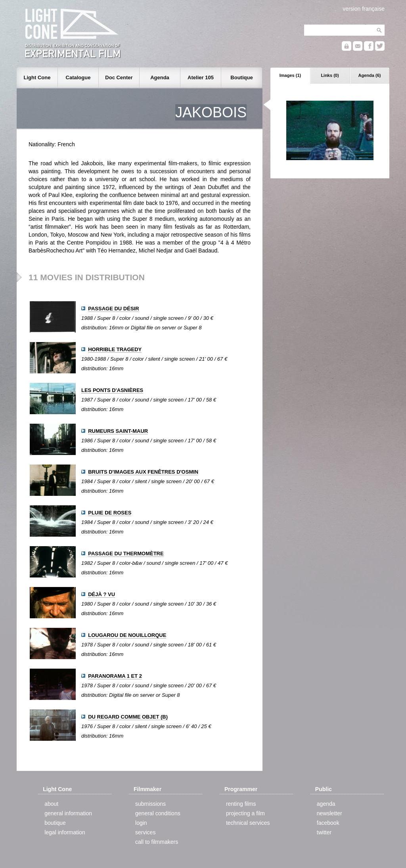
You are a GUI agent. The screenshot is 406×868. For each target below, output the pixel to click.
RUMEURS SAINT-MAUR (118, 431)
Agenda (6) (370, 75)
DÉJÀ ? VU (101, 594)
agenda (326, 804)
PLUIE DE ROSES (110, 513)
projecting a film (245, 813)
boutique (55, 823)
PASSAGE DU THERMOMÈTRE (126, 553)
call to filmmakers (157, 842)
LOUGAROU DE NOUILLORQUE (127, 635)
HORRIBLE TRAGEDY (115, 349)
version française (364, 9)
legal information (65, 832)
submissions (150, 804)
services (145, 832)
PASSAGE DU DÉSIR (113, 309)
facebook (328, 823)
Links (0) (330, 75)
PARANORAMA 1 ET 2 (115, 676)
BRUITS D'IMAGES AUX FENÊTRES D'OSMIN (143, 472)
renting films (241, 804)
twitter (324, 832)
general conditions (158, 813)
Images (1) (290, 75)
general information (68, 813)
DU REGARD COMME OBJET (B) (128, 717)
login (141, 823)
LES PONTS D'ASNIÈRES (112, 390)
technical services (248, 823)
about (51, 804)
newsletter (329, 813)
